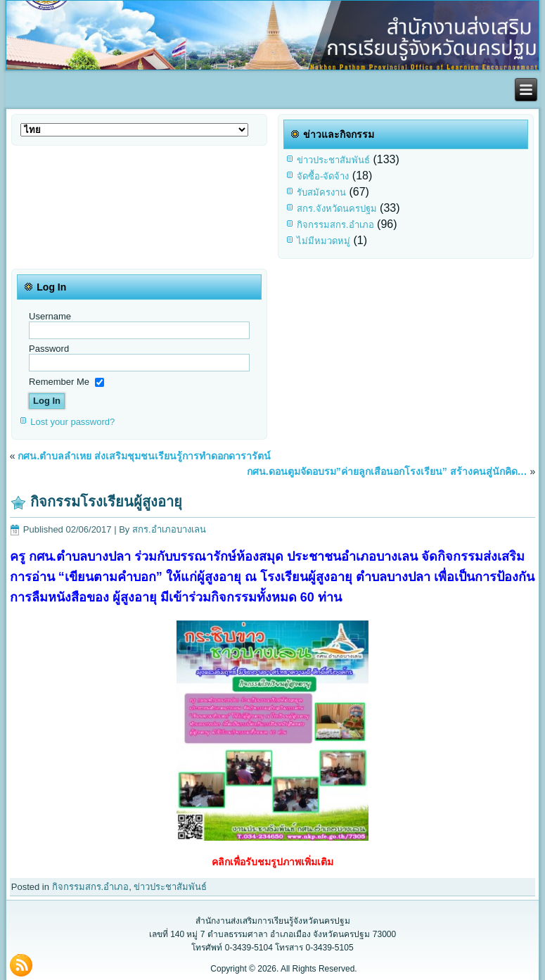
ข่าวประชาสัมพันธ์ (333, 160)
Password (49, 349)
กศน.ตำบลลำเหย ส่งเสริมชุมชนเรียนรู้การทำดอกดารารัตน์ (144, 456)
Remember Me (59, 381)
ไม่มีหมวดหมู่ (323, 241)
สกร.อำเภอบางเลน (169, 529)
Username (50, 316)
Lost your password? (72, 422)
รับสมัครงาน (321, 192)
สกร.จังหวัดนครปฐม (337, 209)
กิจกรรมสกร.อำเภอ (335, 225)
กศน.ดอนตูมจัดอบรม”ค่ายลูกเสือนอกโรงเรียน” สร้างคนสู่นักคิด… (387, 471)
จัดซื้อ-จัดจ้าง (323, 176)
